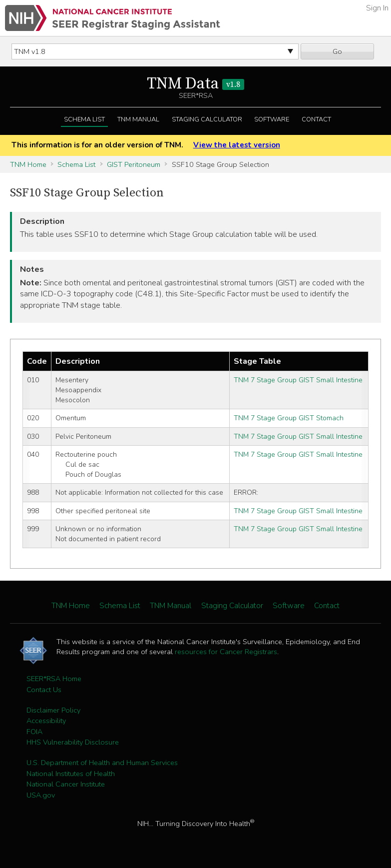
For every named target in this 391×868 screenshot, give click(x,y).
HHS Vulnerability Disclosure (73, 742)
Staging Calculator (207, 119)
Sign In (377, 8)
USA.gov (41, 795)
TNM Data (195, 84)
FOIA (34, 732)
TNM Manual (138, 119)
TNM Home (28, 164)
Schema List (84, 119)
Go (337, 51)
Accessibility (46, 721)
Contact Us (44, 690)
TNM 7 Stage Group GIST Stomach (289, 418)
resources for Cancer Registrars (226, 652)
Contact (316, 119)
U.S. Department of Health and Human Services (102, 763)
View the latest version (237, 145)
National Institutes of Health (71, 774)
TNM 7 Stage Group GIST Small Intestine (298, 380)
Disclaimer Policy (53, 710)
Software (272, 119)
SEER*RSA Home (54, 679)
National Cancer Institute (66, 784)
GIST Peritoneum (134, 164)
